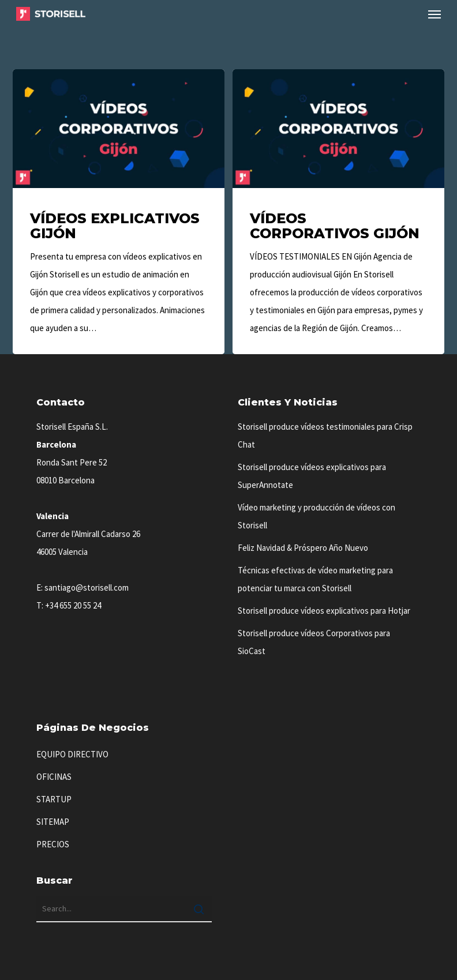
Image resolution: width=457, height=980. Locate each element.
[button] (434, 14)
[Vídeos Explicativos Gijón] (118, 212)
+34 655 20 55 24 (73, 605)
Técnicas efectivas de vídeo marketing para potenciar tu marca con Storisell (315, 579)
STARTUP (54, 799)
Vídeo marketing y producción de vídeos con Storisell (316, 516)
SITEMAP (53, 822)
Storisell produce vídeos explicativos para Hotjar (324, 611)
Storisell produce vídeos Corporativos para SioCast (314, 642)
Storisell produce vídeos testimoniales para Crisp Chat (325, 435)
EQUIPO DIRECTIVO (72, 754)
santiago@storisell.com (87, 587)
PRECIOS (53, 844)
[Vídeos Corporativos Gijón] (338, 212)
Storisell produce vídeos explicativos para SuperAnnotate (312, 476)
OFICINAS (54, 777)
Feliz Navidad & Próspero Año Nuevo (303, 548)
